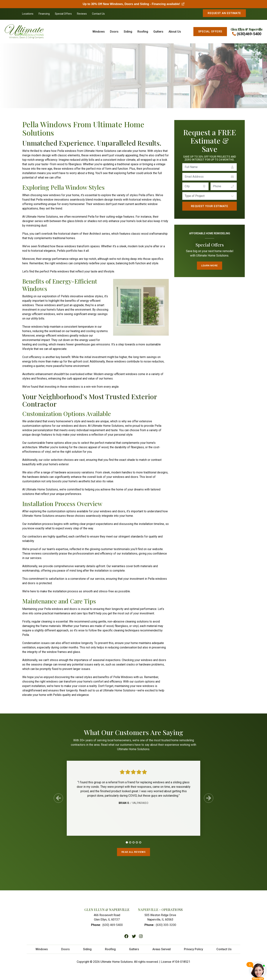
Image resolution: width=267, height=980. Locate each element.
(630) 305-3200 (166, 927)
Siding (128, 32)
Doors (114, 32)
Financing (44, 14)
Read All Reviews (133, 853)
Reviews (82, 14)
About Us (175, 32)
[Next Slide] (209, 801)
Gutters (158, 32)
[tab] (127, 846)
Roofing (143, 32)
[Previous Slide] (58, 801)
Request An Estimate (224, 13)
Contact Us (98, 14)
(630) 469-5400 (113, 927)
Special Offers (63, 14)
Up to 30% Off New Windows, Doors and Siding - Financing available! (133, 4)
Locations (28, 14)
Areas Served (161, 954)
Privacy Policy (193, 954)
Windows (99, 32)
